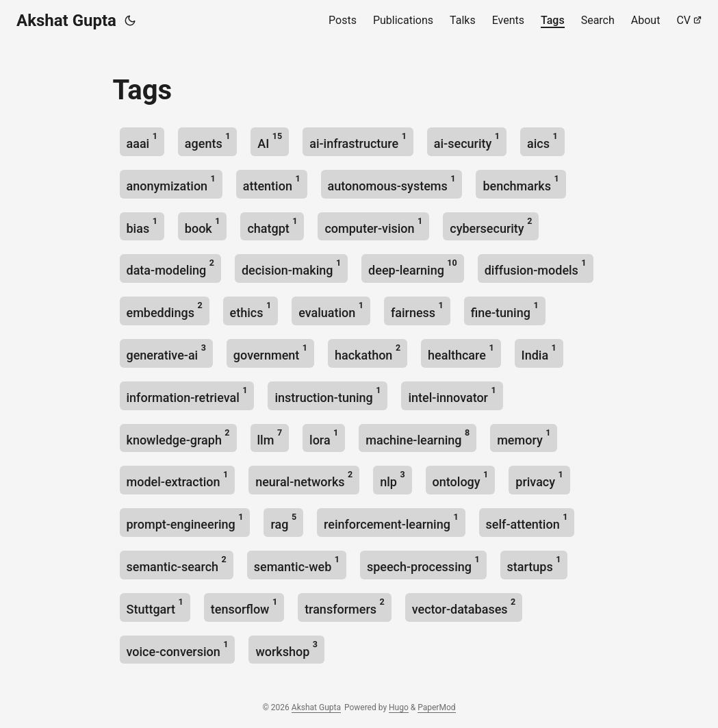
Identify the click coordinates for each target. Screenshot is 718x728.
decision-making (291, 267)
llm (270, 437)
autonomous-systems (392, 183)
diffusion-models (536, 267)
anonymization (171, 183)
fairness (417, 310)
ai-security (467, 141)
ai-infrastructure (358, 141)
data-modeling (170, 267)
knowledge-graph (178, 437)
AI (270, 141)
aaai (142, 141)
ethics (251, 310)
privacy (539, 479)
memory (524, 437)
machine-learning (418, 437)
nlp (392, 479)
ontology (461, 479)
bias (142, 226)
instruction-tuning (328, 395)
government (270, 352)
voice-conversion (178, 649)
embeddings (165, 310)
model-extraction (178, 479)
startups (534, 564)
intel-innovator (452, 395)
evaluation (331, 310)
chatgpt (272, 226)
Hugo (399, 707)
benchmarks (521, 183)
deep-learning (413, 267)
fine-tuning (505, 310)
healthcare (461, 352)
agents (207, 141)
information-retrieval (187, 395)
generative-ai (166, 352)
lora (324, 437)
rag (283, 522)
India (539, 352)
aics (542, 141)
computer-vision (373, 226)
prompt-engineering (185, 522)
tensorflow (244, 606)
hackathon (368, 352)
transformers (345, 606)
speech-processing (423, 564)
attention (272, 183)
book (203, 226)
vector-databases (464, 606)
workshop (286, 649)
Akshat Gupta (66, 21)
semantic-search (177, 564)
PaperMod (436, 707)
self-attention (527, 522)
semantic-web (297, 564)
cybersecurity (491, 226)
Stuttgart (155, 606)
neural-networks (304, 479)
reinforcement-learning (391, 522)
